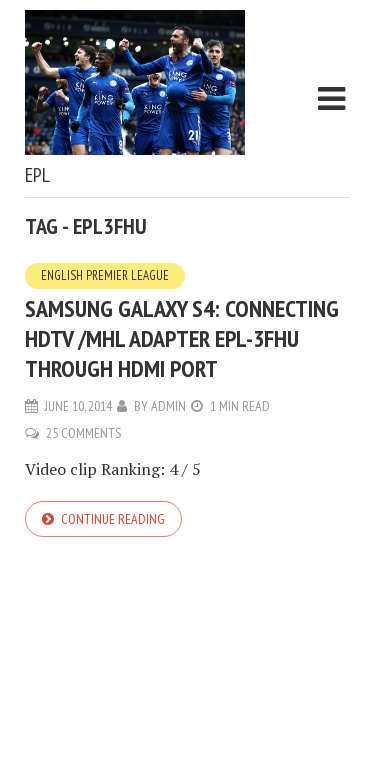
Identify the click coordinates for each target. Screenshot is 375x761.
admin (168, 406)
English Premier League (105, 275)
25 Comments (83, 433)
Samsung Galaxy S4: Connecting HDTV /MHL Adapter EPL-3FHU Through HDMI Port (182, 338)
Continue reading (113, 519)
